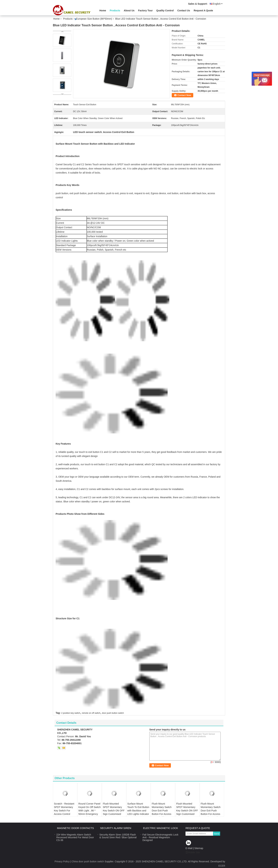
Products (115, 10)
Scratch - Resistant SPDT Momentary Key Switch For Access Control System (64, 811)
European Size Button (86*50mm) (94, 19)
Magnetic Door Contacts (75, 828)
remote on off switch (91, 713)
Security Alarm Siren (116, 828)
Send (217, 834)
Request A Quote (203, 10)
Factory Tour (145, 10)
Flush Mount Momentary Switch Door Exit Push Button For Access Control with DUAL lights (162, 812)
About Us (129, 10)
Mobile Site (193, 852)
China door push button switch (88, 861)
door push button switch (113, 713)
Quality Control (165, 10)
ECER (222, 866)
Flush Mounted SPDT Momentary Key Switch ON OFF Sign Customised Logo (114, 811)
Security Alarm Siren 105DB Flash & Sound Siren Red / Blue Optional (118, 836)
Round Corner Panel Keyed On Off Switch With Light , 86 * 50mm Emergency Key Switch (90, 811)
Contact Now (184, 95)
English (218, 4)
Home (103, 10)
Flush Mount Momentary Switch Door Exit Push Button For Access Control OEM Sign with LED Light (211, 812)
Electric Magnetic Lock (161, 828)
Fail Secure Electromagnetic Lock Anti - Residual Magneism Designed (160, 837)
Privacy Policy (62, 861)
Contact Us (184, 10)
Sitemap (199, 848)
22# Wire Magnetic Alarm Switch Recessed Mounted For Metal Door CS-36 (75, 837)
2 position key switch (71, 713)
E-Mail (189, 848)
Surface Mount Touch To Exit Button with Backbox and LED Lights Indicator (138, 809)
